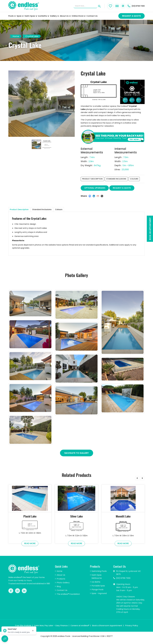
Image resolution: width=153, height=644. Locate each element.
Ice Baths (44, 16)
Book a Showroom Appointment (107, 628)
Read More (30, 546)
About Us (65, 16)
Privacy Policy (132, 628)
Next (142, 479)
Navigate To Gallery (77, 455)
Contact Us (92, 16)
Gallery (54, 16)
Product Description (93, 179)
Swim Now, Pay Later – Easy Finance (51, 628)
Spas (20, 16)
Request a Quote (131, 16)
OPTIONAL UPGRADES (96, 189)
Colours (136, 179)
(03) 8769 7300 (132, 6)
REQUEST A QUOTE (125, 189)
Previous (137, 479)
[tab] (24, 211)
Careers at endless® (80, 628)
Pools (12, 16)
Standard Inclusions (118, 179)
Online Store (79, 16)
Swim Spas (31, 16)
